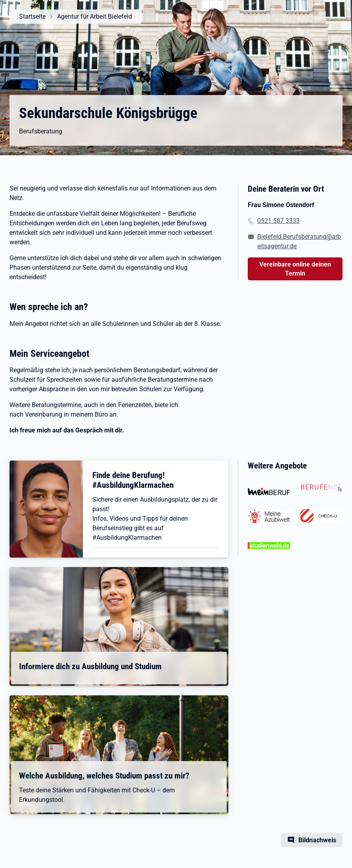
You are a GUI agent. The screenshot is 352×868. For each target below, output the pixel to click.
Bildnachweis (317, 840)
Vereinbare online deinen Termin (295, 269)
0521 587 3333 (278, 221)
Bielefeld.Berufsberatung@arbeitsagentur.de (299, 241)
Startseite (32, 16)
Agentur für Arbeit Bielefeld (95, 16)
